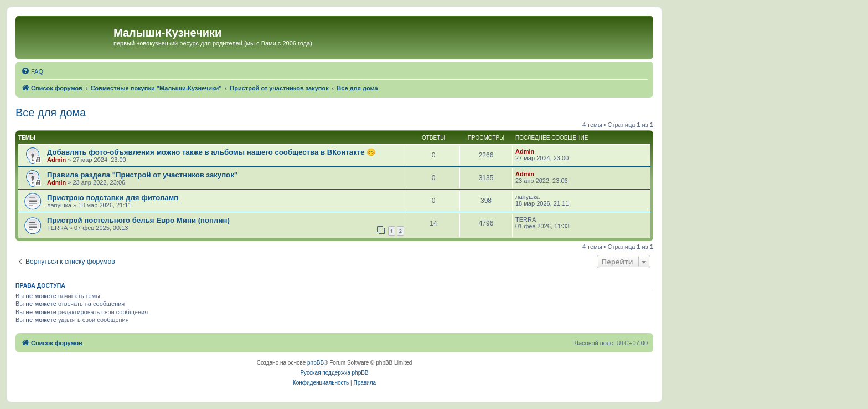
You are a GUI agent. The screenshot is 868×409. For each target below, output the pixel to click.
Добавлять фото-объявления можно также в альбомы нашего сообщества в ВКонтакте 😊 (211, 152)
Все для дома (51, 113)
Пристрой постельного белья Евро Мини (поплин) (138, 220)
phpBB (316, 363)
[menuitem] (32, 71)
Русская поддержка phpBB (334, 373)
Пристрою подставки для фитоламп (113, 198)
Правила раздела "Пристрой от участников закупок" (142, 175)
